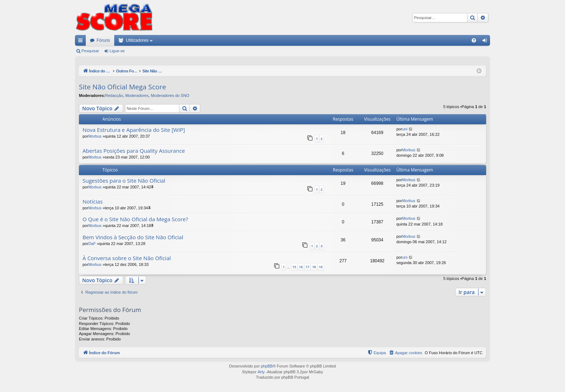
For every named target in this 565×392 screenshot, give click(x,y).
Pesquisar (90, 51)
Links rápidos (82, 42)
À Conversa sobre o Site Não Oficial (127, 258)
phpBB (267, 366)
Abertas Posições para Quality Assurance (134, 151)
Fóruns (103, 40)
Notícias (93, 202)
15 (294, 267)
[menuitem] (474, 40)
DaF (92, 244)
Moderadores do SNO (170, 95)
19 (321, 267)
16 (301, 267)
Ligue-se (117, 51)
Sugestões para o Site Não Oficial (124, 181)
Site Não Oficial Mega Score (123, 87)
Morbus (95, 136)
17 (307, 267)
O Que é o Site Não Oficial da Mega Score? (135, 219)
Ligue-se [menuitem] (486, 42)
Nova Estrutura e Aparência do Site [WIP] (134, 130)
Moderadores (137, 95)
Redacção (114, 95)
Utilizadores (137, 40)
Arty (261, 372)
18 (314, 267)
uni (405, 129)
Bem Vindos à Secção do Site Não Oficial (133, 237)
